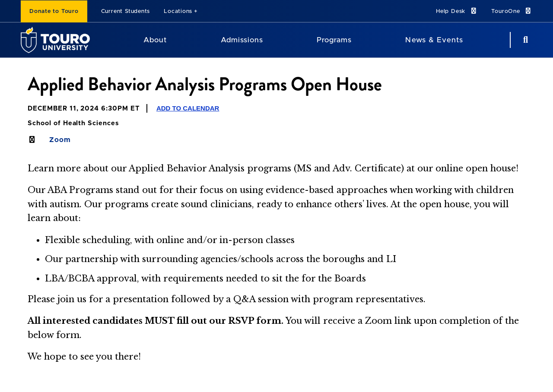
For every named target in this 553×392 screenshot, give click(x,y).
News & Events (434, 40)
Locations (178, 11)
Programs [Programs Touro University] (334, 40)
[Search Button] (524, 40)
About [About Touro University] (155, 40)
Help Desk (457, 11)
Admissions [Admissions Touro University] (242, 40)
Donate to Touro (54, 11)
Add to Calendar (188, 108)
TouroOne (512, 11)
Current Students (126, 11)
